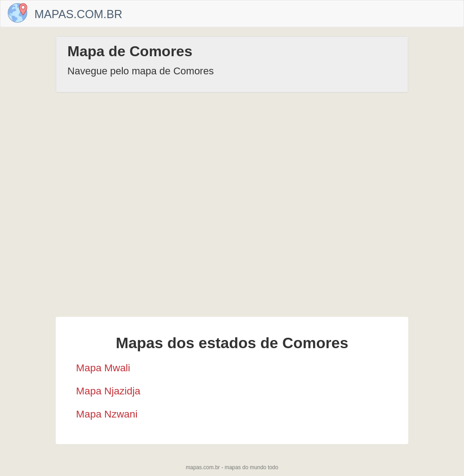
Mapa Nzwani (107, 414)
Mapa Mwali (103, 368)
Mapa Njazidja (108, 391)
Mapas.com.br (78, 14)
